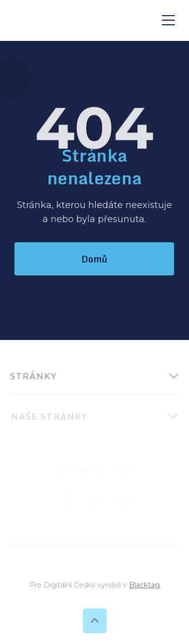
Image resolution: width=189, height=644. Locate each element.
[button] (168, 20)
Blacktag (144, 585)
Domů (94, 259)
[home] (81, 20)
